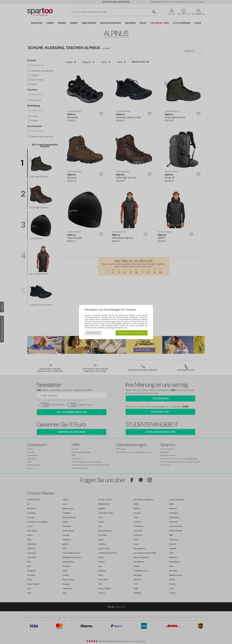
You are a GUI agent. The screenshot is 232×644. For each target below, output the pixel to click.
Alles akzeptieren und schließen (132, 333)
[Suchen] (154, 12)
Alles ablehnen (93, 333)
